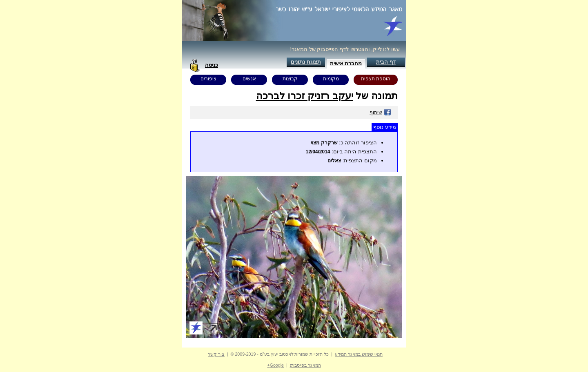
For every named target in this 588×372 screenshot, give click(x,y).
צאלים (334, 161)
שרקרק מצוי (324, 143)
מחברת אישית (346, 63)
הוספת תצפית (376, 79)
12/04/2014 (318, 152)
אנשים (249, 79)
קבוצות (290, 79)
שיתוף (380, 113)
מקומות (331, 79)
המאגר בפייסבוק (305, 365)
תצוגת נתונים (306, 62)
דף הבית (386, 62)
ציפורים (208, 79)
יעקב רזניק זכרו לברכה (305, 96)
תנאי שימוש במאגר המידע (359, 354)
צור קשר (216, 354)
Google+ (275, 365)
